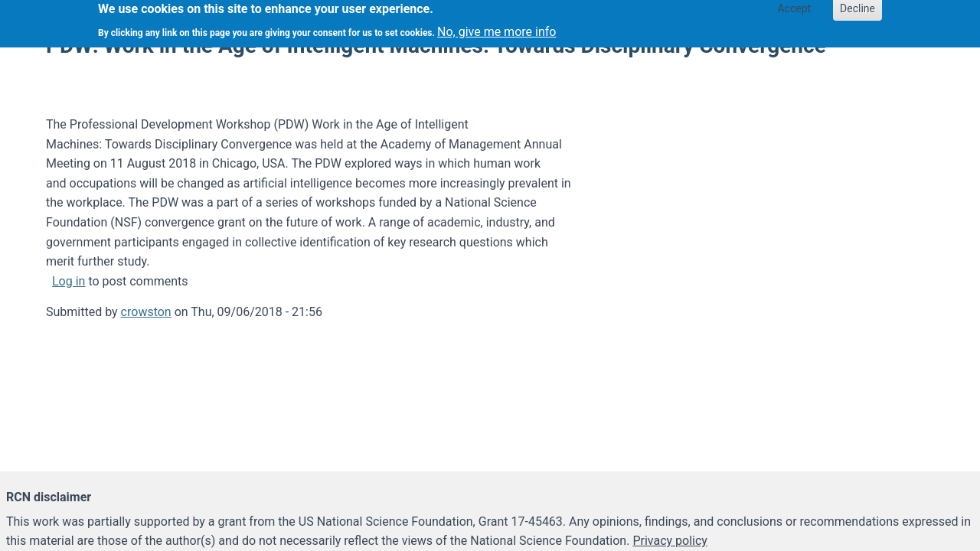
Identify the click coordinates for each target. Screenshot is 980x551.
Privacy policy (670, 541)
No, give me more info (497, 29)
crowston (146, 312)
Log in (69, 281)
